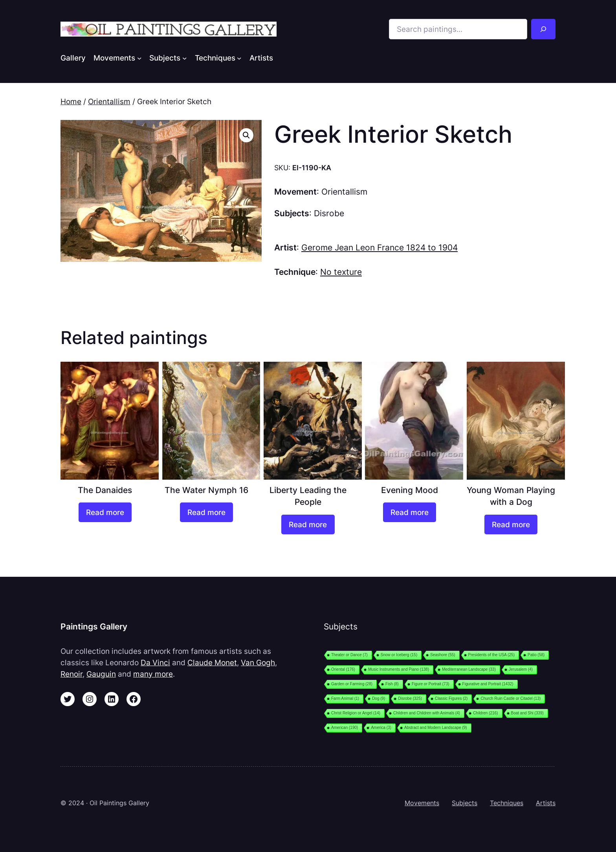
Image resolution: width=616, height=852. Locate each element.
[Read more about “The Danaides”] (105, 512)
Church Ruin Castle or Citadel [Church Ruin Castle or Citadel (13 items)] (511, 698)
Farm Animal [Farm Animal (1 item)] (345, 698)
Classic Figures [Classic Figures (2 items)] (451, 698)
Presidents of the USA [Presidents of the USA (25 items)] (491, 655)
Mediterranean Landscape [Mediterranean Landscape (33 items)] (469, 669)
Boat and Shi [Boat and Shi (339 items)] (527, 713)
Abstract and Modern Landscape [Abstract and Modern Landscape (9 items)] (436, 728)
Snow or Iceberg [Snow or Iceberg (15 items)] (399, 655)
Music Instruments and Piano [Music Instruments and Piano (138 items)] (399, 669)
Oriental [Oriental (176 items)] (343, 669)
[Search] (543, 29)
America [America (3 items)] (381, 728)
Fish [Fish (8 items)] (392, 684)
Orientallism (109, 101)
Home (71, 101)
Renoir (71, 674)
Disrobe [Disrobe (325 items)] (410, 698)
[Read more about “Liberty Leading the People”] (308, 524)
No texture (341, 272)
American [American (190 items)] (345, 728)
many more (153, 674)
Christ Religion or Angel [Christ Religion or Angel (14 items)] (356, 713)
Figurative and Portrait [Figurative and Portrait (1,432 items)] (488, 684)
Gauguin (101, 674)
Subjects (465, 803)
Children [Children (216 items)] (485, 713)
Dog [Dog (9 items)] (379, 698)
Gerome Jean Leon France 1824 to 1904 (379, 248)
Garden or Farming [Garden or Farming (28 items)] (352, 684)
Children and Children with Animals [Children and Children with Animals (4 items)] (427, 713)
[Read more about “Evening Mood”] (410, 512)
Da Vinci (155, 662)
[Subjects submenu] (185, 58)
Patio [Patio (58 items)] (536, 655)
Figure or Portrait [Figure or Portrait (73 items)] (431, 684)
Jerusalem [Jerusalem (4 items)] (521, 669)
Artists (546, 803)
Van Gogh (258, 662)
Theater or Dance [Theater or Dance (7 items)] (349, 655)
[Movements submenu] (139, 58)
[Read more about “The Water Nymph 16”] (206, 512)
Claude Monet (212, 662)
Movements (422, 803)
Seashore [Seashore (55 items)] (443, 655)
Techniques (507, 803)
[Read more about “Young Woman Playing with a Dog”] (511, 524)
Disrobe (329, 213)
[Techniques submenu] (239, 58)
